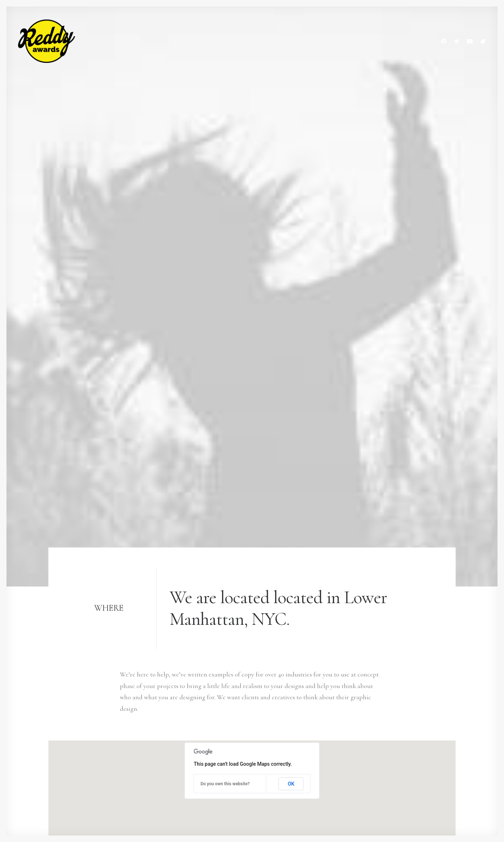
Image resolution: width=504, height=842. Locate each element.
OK (291, 377)
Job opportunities (216, 755)
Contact (203, 778)
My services (208, 732)
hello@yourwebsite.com (80, 721)
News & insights (214, 766)
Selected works (212, 721)
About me (206, 743)
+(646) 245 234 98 (69, 732)
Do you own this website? (225, 377)
